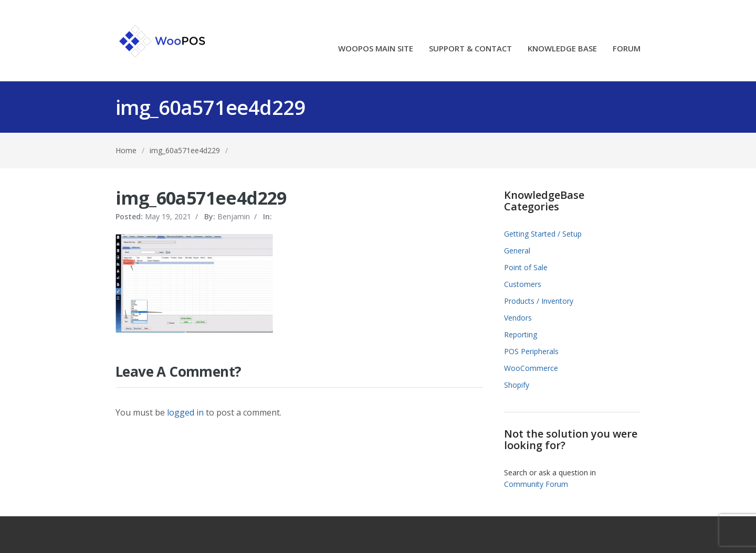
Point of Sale (526, 267)
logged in (185, 412)
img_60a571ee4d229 (185, 150)
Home (126, 150)
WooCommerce (531, 368)
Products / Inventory (539, 301)
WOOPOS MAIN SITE (376, 49)
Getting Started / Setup (543, 234)
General (517, 251)
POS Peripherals (531, 351)
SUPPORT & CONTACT (470, 49)
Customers (523, 284)
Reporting (521, 334)
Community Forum (536, 484)
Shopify (517, 385)
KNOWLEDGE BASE (562, 49)
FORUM (627, 49)
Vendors (518, 318)
